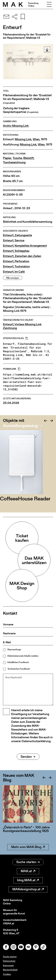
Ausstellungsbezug (20, 426)
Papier (7, 158)
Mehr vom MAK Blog (28, 847)
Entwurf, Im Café (14, 272)
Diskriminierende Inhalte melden (23, 656)
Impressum (8, 965)
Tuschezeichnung (14, 162)
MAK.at (28, 871)
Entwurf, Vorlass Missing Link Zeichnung (22, 326)
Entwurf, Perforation (16, 261)
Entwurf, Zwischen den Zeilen (22, 256)
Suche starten (28, 862)
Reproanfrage (14, 649)
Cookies (7, 974)
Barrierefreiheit (10, 970)
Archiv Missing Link (16, 126)
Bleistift (29, 158)
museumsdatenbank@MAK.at (15, 922)
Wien (36, 139)
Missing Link (23, 139)
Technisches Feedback (19, 669)
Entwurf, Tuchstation (16, 266)
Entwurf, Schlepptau (16, 251)
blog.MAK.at (28, 880)
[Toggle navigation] (49, 4)
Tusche (17, 158)
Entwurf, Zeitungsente (17, 235)
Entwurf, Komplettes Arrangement (25, 246)
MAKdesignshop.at (28, 889)
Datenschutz (9, 961)
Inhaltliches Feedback (18, 662)
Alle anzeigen (13, 278)
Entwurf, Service (14, 240)
